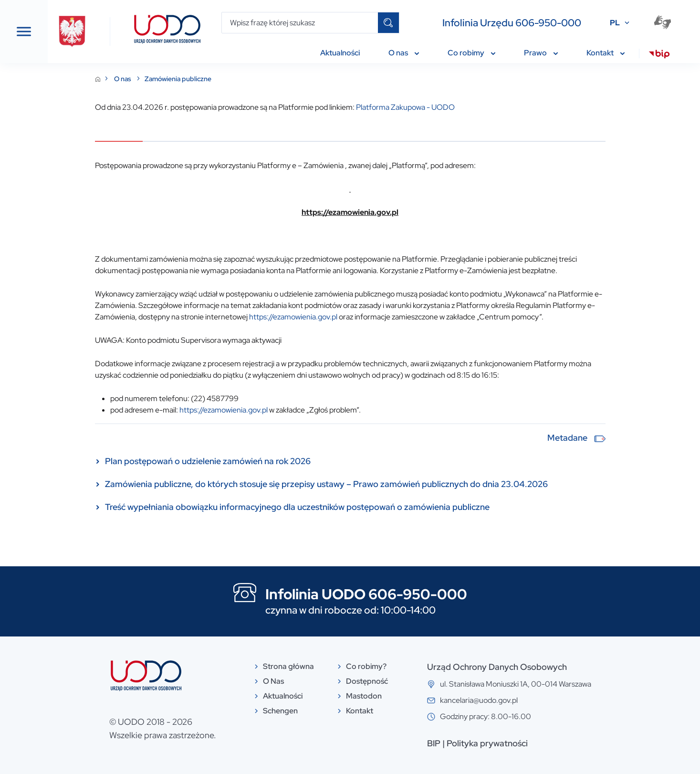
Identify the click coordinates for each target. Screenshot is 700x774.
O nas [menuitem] (404, 53)
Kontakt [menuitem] (606, 53)
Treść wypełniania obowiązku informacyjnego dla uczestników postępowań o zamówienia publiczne (369, 507)
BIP (505, 743)
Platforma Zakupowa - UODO (477, 107)
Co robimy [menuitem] (471, 53)
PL (615, 23)
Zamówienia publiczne (250, 79)
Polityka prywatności (559, 743)
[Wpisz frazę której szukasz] (300, 23)
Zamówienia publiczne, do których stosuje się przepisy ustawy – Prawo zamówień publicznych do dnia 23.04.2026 (398, 484)
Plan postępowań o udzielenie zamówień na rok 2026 (279, 461)
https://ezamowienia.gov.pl (365, 317)
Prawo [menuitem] (541, 53)
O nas (195, 79)
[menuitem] (659, 55)
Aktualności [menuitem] (340, 53)
